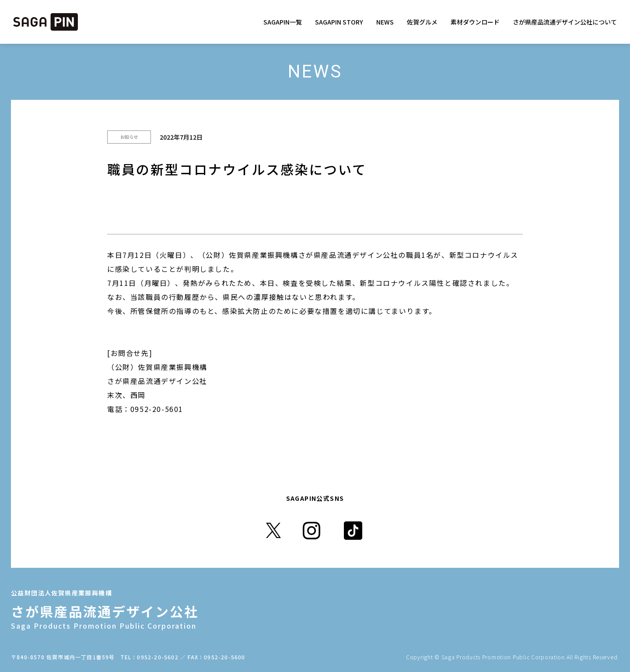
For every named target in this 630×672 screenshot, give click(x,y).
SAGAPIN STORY (339, 22)
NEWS (385, 22)
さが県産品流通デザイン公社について (565, 22)
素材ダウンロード (475, 22)
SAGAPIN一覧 (283, 22)
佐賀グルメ (422, 22)
